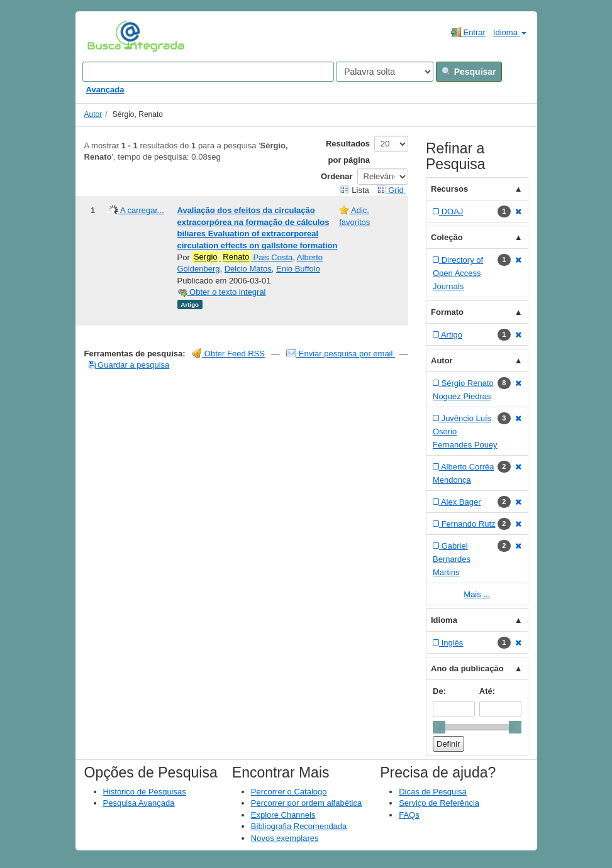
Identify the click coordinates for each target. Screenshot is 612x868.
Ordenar (337, 176)
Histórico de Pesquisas (145, 792)
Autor (93, 114)
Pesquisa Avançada (139, 803)
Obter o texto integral (222, 292)
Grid (391, 190)
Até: (487, 691)
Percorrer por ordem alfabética (306, 803)
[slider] (439, 727)
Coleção (447, 237)
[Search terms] (208, 72)
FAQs (409, 815)
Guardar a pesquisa (129, 365)
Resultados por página (348, 152)
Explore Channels (283, 815)
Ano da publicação (467, 668)
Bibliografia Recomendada (299, 826)
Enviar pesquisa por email (341, 354)
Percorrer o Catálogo (289, 792)
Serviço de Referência (439, 803)
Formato (447, 312)
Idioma (510, 32)
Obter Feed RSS (228, 354)
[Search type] (385, 72)
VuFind (107, 36)
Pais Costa (242, 257)
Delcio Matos (248, 269)
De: (439, 691)
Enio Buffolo (298, 269)
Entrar (468, 32)
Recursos (449, 189)
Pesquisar (469, 72)
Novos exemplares (285, 838)
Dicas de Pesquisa (433, 792)
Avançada (105, 90)
